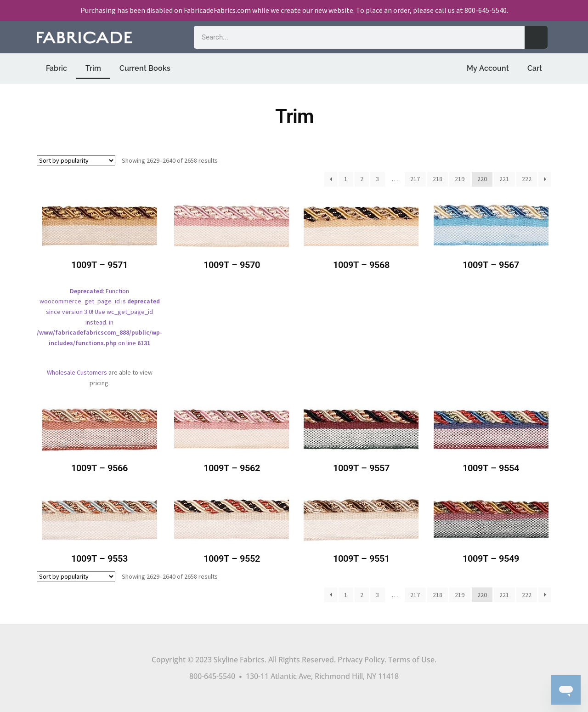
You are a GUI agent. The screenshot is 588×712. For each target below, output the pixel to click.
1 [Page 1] (346, 179)
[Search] (536, 37)
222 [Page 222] (527, 179)
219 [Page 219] (460, 179)
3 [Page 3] (377, 179)
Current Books (145, 68)
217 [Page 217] (415, 179)
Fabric (57, 68)
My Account (488, 68)
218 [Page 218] (438, 179)
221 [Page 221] (504, 179)
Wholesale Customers (77, 372)
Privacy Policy (361, 660)
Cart (535, 68)
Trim (93, 68)
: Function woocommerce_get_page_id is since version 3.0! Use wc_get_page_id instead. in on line (99, 282)
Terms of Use (411, 660)
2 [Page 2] (362, 179)
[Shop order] (76, 160)
